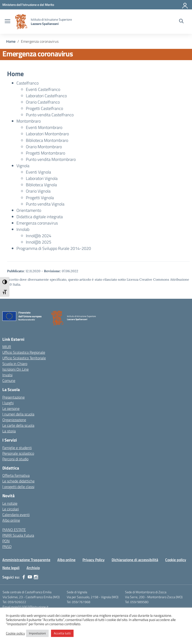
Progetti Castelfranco (44, 108)
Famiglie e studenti (17, 448)
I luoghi (8, 403)
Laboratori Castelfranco (46, 96)
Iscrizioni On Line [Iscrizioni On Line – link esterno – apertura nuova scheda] (16, 369)
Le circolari (11, 509)
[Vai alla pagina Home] (11, 41)
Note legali (11, 568)
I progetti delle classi (18, 487)
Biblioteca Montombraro (47, 140)
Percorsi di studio (15, 459)
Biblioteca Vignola (41, 185)
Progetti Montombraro (45, 153)
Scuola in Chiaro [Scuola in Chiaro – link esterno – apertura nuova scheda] (15, 364)
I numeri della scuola (18, 414)
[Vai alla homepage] (21, 22)
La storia (9, 431)
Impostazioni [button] (37, 633)
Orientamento (29, 210)
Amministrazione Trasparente (26, 560)
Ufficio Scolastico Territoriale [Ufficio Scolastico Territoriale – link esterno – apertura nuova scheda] (24, 358)
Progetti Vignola (40, 198)
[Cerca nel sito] (181, 22)
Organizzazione (14, 420)
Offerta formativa (16, 475)
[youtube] (30, 577)
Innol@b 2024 (39, 236)
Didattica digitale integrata (40, 217)
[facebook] (24, 577)
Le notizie (10, 503)
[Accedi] (185, 5)
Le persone (11, 408)
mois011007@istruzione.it (30, 607)
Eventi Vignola (38, 172)
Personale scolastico (18, 453)
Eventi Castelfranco (43, 89)
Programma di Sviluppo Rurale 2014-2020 (54, 248)
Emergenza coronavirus (37, 223)
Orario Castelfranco (43, 102)
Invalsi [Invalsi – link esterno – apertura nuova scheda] (7, 375)
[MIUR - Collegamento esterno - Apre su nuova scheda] (28, 5)
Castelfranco (27, 83)
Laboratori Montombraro (47, 134)
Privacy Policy (94, 560)
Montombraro (29, 121)
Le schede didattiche (18, 481)
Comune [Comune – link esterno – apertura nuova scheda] (9, 380)
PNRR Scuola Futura (18, 535)
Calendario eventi (16, 515)
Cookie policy (176, 560)
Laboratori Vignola (42, 178)
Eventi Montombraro (44, 127)
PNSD (7, 547)
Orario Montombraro (44, 147)
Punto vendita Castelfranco (50, 115)
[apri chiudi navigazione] (8, 22)
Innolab (23, 229)
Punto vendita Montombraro (51, 159)
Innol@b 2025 (39, 242)
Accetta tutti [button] (62, 633)
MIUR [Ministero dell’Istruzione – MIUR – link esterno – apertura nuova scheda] (7, 347)
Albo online (11, 520)
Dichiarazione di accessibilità (135, 560)
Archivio (33, 568)
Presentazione (14, 397)
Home (15, 74)
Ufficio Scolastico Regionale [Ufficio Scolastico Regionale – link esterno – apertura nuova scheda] (24, 352)
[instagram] (36, 577)
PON (6, 541)
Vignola (23, 166)
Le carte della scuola (18, 425)
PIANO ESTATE (14, 530)
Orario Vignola (38, 191)
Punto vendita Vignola (45, 204)
